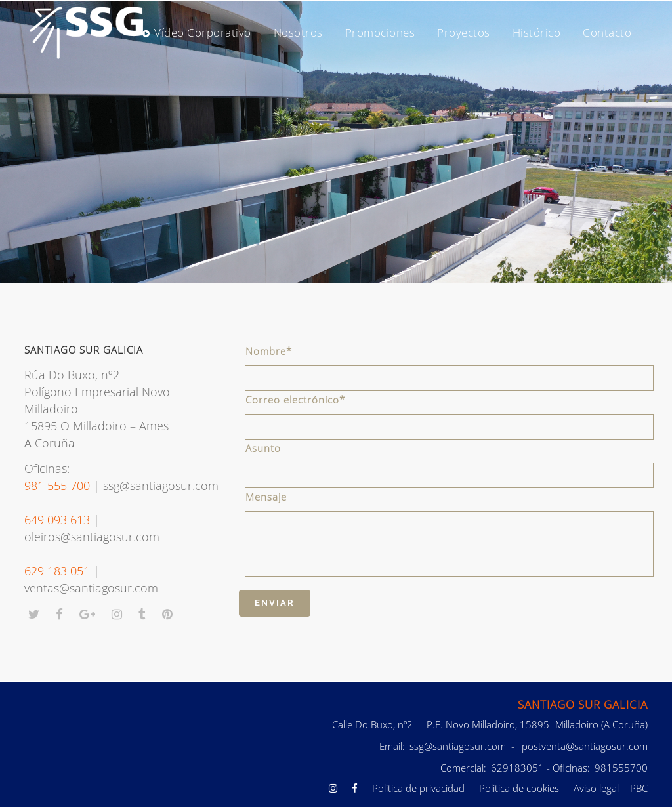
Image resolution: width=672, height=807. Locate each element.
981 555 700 (57, 486)
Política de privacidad (418, 788)
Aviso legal (596, 788)
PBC (639, 788)
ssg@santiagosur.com (458, 746)
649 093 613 (57, 520)
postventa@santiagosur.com (585, 746)
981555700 (620, 768)
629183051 (516, 768)
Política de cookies (519, 788)
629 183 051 (57, 571)
